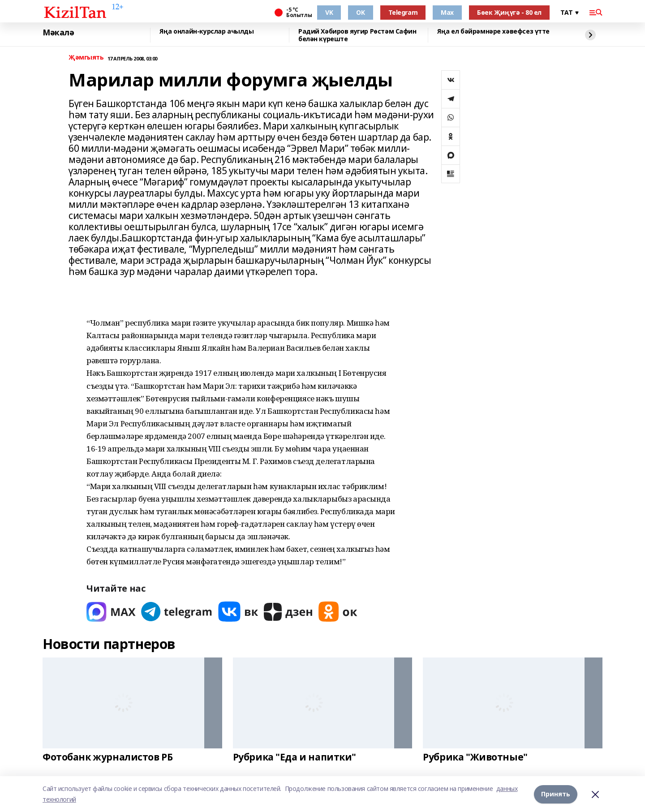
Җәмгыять (86, 58)
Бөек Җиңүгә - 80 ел (509, 12)
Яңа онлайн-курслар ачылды (207, 32)
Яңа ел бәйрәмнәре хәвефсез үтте (493, 32)
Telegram (403, 12)
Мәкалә (58, 33)
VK (329, 12)
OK (360, 12)
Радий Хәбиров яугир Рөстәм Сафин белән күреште (357, 35)
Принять (556, 794)
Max (447, 12)
